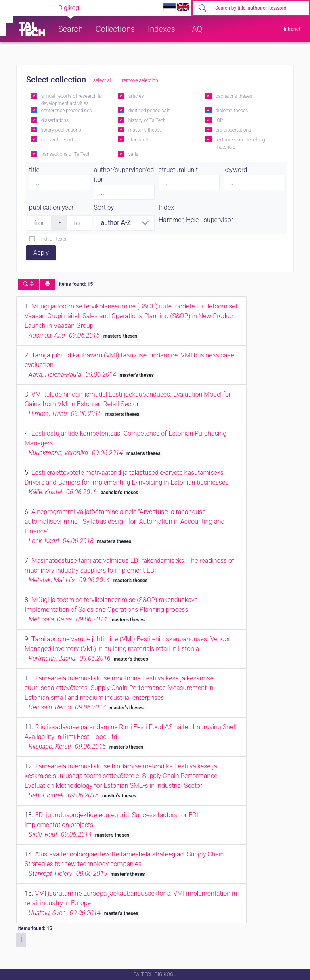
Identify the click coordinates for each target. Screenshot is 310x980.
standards (139, 140)
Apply (41, 253)
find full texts (53, 239)
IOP (219, 120)
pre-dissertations (234, 130)
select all (103, 80)
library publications (61, 130)
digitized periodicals (149, 111)
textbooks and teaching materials (240, 143)
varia (133, 154)
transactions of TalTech (66, 154)
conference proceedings (67, 111)
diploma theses (232, 111)
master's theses (145, 130)
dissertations (55, 120)
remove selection (140, 80)
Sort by (104, 207)
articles (136, 96)
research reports (59, 140)
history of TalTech (147, 120)
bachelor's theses (234, 96)
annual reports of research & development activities (71, 100)
